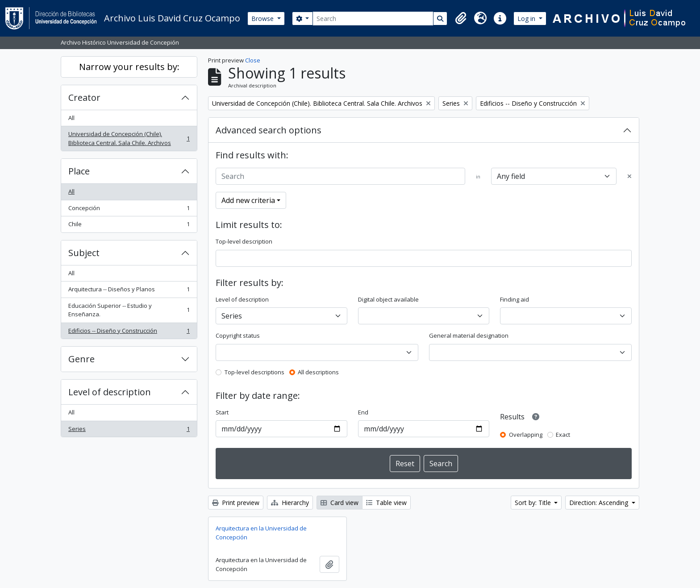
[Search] (373, 19)
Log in (527, 19)
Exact (563, 435)
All (71, 118)
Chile (129, 226)
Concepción (129, 210)
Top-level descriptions (254, 372)
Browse (263, 19)
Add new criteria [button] (248, 200)
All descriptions (318, 372)
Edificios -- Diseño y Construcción (129, 333)
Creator (84, 97)
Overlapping (526, 435)
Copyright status (238, 335)
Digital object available (388, 299)
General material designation (469, 335)
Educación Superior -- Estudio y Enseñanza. (129, 310)
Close (253, 60)
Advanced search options (269, 130)
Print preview (236, 503)
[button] (461, 18)
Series (129, 431)
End (363, 412)
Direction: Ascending (600, 503)
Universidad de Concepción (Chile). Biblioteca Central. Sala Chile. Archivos (129, 138)
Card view (340, 503)
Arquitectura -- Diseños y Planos (129, 291)
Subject (84, 253)
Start (222, 412)
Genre (81, 359)
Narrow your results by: (129, 67)
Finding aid (515, 299)
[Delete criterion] (629, 177)
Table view (386, 503)
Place (79, 171)
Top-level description (244, 241)
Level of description (110, 392)
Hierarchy (290, 503)
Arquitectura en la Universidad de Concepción (261, 533)
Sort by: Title (534, 503)
